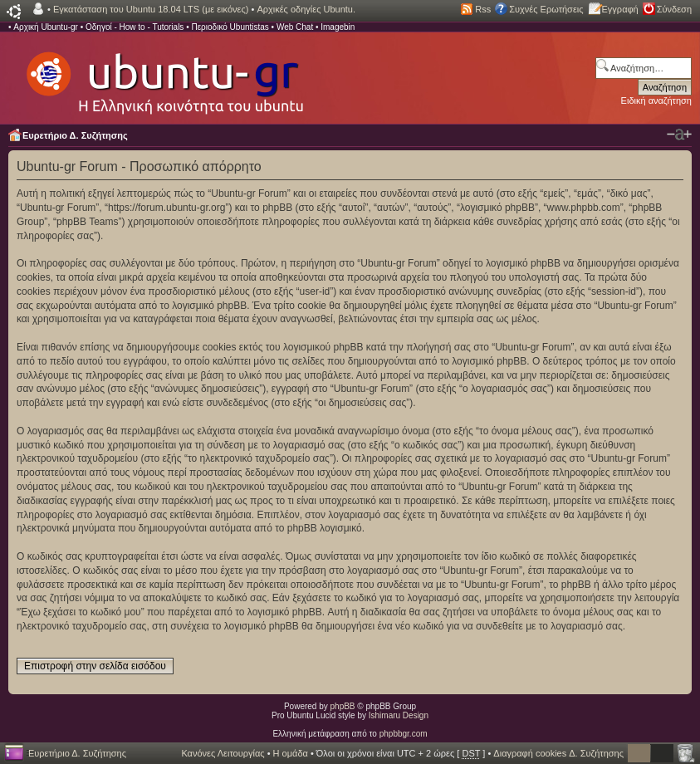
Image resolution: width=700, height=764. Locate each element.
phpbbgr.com (404, 734)
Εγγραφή (620, 9)
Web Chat (295, 27)
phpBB (343, 706)
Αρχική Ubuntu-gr (46, 27)
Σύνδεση (674, 9)
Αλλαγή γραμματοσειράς (679, 135)
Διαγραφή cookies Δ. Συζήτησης (558, 753)
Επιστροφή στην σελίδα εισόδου (95, 666)
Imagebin (338, 27)
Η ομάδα (291, 753)
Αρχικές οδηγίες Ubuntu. (306, 9)
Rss (483, 9)
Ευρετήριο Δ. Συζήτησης (75, 135)
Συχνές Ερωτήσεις (546, 9)
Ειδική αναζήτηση (656, 100)
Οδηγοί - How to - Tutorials (135, 27)
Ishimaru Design (399, 715)
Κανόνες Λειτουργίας (223, 753)
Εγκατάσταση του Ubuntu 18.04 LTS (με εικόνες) (151, 9)
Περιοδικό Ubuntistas (230, 27)
